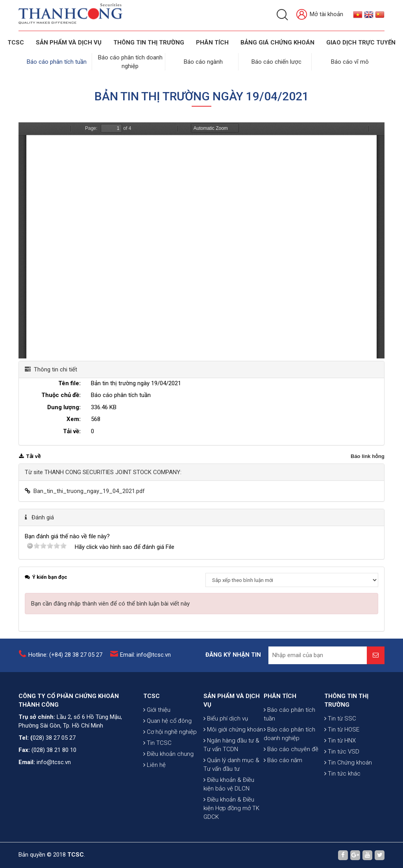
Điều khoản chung (168, 754)
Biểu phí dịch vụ (226, 718)
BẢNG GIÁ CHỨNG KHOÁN (277, 42)
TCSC (16, 42)
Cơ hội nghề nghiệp (170, 732)
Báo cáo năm (283, 760)
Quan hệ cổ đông (167, 721)
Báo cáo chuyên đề (291, 749)
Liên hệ (154, 765)
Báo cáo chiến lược (276, 62)
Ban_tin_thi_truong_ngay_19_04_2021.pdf (89, 491)
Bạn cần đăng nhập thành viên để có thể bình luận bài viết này (110, 604)
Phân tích (212, 42)
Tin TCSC (157, 743)
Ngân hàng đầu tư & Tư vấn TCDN (231, 745)
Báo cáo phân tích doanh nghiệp (289, 734)
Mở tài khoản (320, 15)
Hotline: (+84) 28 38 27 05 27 (65, 655)
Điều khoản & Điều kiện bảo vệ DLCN (229, 784)
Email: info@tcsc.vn (145, 655)
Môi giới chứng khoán (233, 729)
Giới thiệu (157, 710)
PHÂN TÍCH (280, 696)
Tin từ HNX (340, 741)
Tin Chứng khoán (348, 763)
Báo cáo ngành (203, 62)
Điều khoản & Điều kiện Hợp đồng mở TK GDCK (231, 808)
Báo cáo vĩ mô (350, 62)
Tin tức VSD (342, 752)
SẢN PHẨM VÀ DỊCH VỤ (69, 42)
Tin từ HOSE (342, 729)
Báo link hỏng (368, 456)
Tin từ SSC (340, 718)
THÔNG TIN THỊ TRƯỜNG (149, 42)
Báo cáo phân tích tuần (57, 62)
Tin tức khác (342, 774)
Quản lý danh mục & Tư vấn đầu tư (231, 765)
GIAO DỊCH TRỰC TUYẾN (361, 42)
